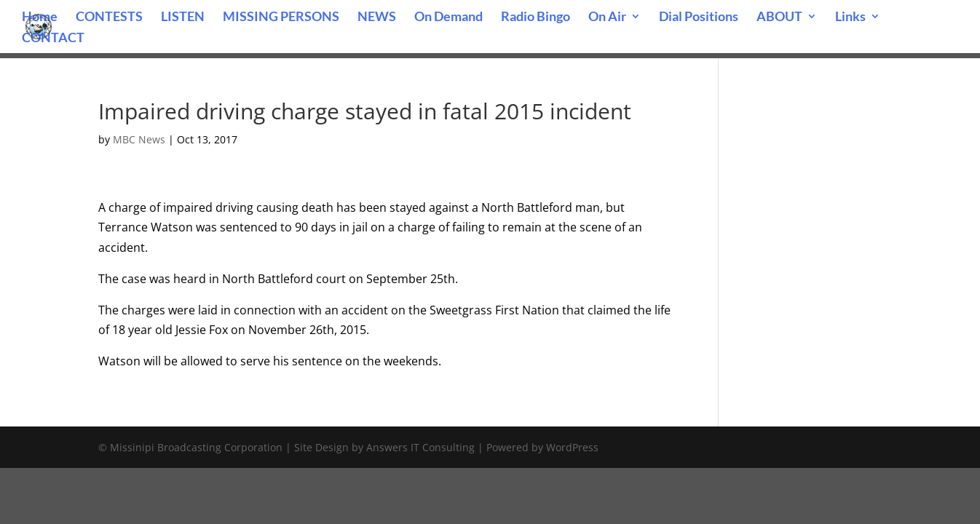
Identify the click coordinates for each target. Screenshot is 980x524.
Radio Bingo (536, 17)
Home (40, 17)
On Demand (448, 17)
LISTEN (183, 17)
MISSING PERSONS (281, 17)
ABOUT (779, 17)
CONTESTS (109, 17)
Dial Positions (699, 17)
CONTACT (53, 39)
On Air (607, 17)
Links (850, 17)
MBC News (139, 139)
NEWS (377, 17)
